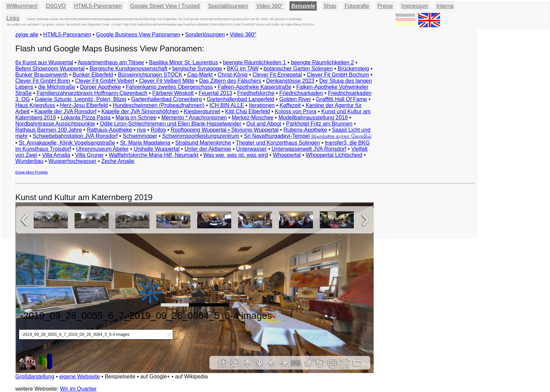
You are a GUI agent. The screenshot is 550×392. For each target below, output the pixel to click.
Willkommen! (22, 6)
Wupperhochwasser (72, 161)
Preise (385, 6)
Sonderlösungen (205, 35)
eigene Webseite (80, 377)
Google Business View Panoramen (138, 35)
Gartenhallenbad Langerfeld (240, 99)
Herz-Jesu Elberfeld (84, 105)
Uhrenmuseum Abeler (102, 149)
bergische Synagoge (197, 69)
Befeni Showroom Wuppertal (50, 69)
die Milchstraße (57, 87)
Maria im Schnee (136, 118)
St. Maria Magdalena (145, 143)
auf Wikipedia (191, 377)
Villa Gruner (89, 155)
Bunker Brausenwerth (42, 75)
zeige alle (27, 35)
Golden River (295, 99)
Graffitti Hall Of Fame (342, 99)
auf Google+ (155, 377)
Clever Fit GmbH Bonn (43, 81)
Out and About (264, 124)
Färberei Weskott (173, 93)
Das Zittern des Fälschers (230, 81)
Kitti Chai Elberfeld (248, 111)
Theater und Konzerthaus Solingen (278, 143)
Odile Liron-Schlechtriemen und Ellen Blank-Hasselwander (170, 124)
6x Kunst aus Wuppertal (44, 62)
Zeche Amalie (118, 161)
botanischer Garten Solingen (298, 69)
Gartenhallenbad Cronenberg (166, 99)
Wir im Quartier (78, 389)
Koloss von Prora (296, 111)
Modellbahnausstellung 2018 (313, 118)
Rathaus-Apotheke (109, 130)
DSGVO (56, 6)
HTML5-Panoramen (98, 6)
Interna (445, 6)
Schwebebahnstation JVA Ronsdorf (75, 136)
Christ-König (233, 75)
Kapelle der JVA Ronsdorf (65, 111)
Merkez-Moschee (253, 118)
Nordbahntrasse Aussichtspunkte (55, 124)
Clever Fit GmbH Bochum (338, 75)
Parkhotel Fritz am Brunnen (319, 124)
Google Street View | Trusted (165, 6)
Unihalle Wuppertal (156, 149)
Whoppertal (287, 155)
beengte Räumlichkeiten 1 (255, 62)
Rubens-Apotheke (305, 130)
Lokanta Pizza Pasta (86, 118)
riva (141, 130)
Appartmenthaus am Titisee (111, 62)
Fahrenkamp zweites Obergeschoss (169, 87)
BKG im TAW (243, 69)
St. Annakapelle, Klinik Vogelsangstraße (67, 143)
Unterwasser (251, 149)
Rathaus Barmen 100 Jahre (49, 130)
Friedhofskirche (256, 93)
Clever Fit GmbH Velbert (104, 81)
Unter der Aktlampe (208, 149)
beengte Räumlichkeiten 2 (322, 62)
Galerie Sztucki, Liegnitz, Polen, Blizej (81, 99)
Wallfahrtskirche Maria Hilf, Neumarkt (153, 155)
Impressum (415, 6)
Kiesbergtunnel (202, 111)
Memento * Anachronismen (194, 118)
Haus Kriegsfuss (35, 105)
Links (13, 18)
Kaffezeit (290, 105)
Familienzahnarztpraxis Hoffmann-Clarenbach (92, 93)
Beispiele (303, 6)
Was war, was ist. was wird (236, 155)
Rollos (158, 130)
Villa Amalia (56, 155)
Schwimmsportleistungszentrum (201, 136)
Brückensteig (353, 69)
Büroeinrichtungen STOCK (150, 75)
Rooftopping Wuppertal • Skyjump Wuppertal (224, 130)
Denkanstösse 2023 (290, 81)
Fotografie (357, 6)
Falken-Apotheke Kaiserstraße (254, 87)
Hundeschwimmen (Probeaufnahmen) (159, 105)
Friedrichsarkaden (301, 93)
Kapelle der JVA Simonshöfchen (140, 111)
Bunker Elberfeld (93, 75)
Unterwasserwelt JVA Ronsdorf (309, 149)
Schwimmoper (140, 136)
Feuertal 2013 (215, 93)
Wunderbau (29, 161)
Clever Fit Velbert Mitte (167, 81)
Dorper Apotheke (100, 87)
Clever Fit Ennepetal (277, 75)
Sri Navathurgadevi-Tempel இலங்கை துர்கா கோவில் (308, 136)
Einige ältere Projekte (32, 172)
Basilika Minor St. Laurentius (183, 62)
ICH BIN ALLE (227, 105)
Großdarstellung (35, 377)
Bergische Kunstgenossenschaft (129, 69)
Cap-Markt (200, 75)
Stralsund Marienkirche (203, 143)
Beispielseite (120, 377)
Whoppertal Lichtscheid (334, 155)
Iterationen (262, 105)
